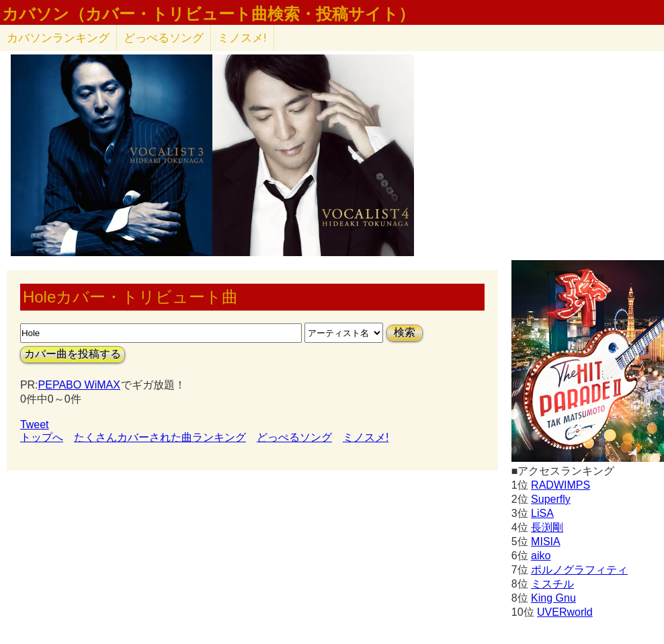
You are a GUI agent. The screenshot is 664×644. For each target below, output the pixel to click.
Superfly (551, 499)
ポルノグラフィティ (579, 570)
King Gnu (553, 598)
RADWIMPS (561, 485)
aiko (541, 556)
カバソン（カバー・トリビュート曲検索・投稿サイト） (208, 14)
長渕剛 (547, 527)
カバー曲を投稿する (73, 354)
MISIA (546, 541)
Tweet (35, 425)
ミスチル (552, 584)
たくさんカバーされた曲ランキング (160, 437)
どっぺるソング (164, 38)
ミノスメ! (242, 38)
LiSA (542, 513)
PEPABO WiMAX (79, 385)
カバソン (58, 38)
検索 (405, 332)
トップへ (42, 437)
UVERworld (565, 612)
